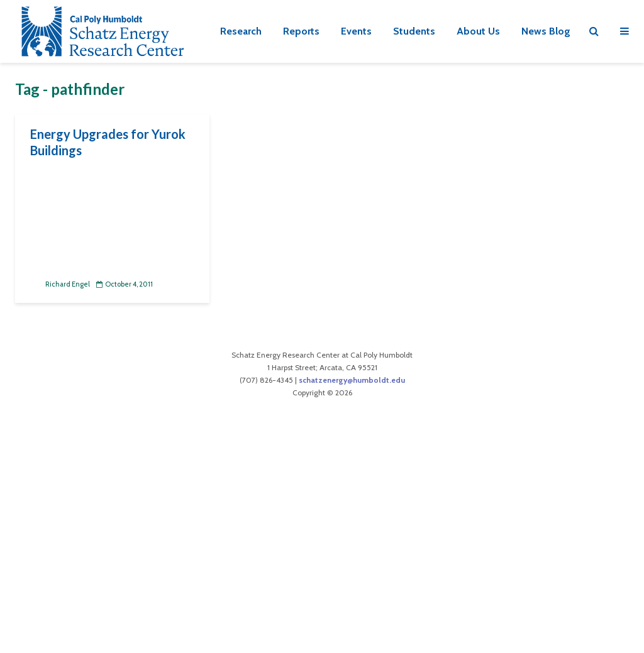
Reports (301, 31)
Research (241, 31)
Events (356, 31)
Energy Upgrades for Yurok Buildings (108, 142)
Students (414, 31)
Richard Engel (60, 284)
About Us (478, 31)
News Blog (546, 31)
